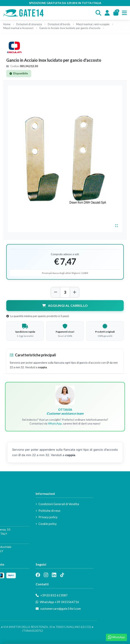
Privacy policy (48, 517)
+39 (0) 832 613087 (52, 595)
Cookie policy (48, 524)
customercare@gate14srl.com (58, 609)
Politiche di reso (49, 511)
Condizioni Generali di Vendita (59, 504)
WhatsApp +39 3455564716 (57, 602)
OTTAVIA (65, 411)
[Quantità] (65, 292)
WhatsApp (55, 423)
